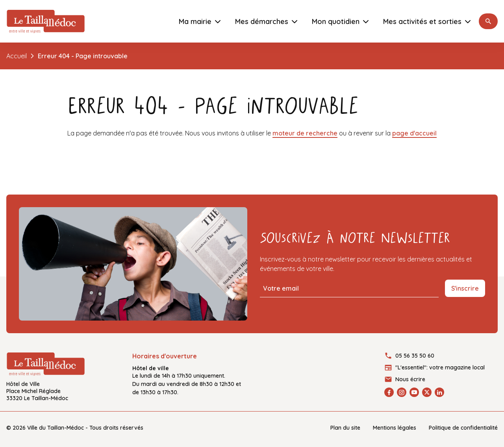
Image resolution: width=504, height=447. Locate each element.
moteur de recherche (305, 133)
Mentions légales (395, 428)
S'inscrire (465, 288)
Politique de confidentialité (463, 428)
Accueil (17, 56)
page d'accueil (414, 133)
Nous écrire (410, 379)
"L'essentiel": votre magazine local (440, 367)
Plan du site (345, 428)
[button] (488, 21)
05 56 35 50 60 (415, 356)
